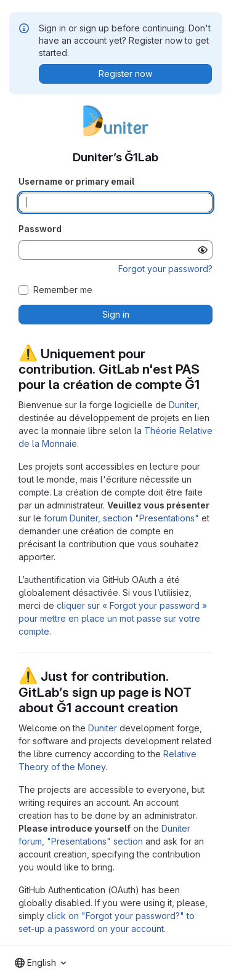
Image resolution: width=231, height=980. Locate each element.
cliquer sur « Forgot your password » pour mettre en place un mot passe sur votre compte (113, 618)
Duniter (183, 405)
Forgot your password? (165, 269)
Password (40, 229)
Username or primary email (76, 181)
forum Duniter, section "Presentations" (121, 518)
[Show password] (203, 250)
